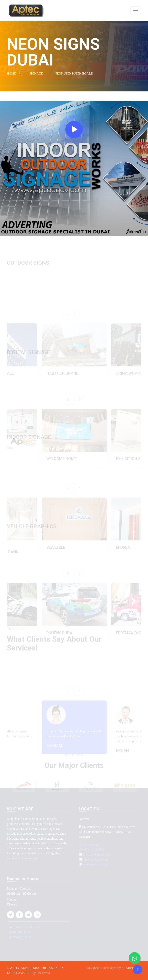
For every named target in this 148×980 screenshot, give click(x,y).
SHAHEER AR (131, 968)
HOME (11, 73)
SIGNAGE (36, 73)
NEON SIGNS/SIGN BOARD (74, 73)
